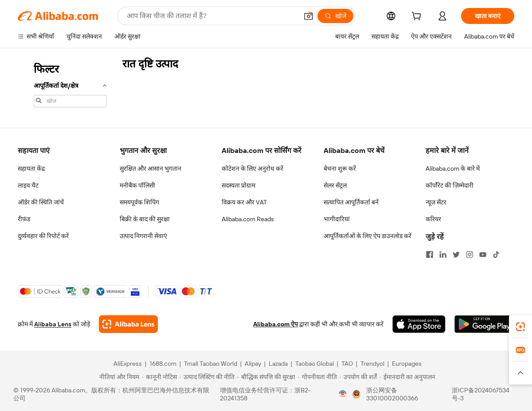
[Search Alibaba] (211, 16)
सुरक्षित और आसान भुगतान (151, 168)
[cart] (418, 17)
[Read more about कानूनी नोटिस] (159, 377)
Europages (407, 364)
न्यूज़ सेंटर (436, 202)
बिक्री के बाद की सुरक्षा (145, 219)
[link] (520, 327)
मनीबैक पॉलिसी (137, 185)
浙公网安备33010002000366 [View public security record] (392, 394)
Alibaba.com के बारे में (453, 168)
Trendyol (372, 364)
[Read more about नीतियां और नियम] (118, 377)
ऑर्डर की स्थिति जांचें (41, 202)
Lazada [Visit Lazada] (278, 364)
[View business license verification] (343, 394)
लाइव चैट (28, 185)
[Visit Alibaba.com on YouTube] (483, 254)
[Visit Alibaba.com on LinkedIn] (443, 254)
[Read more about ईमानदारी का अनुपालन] (407, 377)
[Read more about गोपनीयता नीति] (317, 377)
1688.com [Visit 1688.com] (163, 364)
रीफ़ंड (24, 219)
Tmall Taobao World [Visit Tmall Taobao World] (211, 364)
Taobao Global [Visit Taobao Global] (315, 364)
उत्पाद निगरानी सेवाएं (143, 236)
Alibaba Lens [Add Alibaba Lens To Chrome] (53, 324)
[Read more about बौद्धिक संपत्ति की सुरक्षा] (266, 377)
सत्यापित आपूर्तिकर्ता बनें (351, 202)
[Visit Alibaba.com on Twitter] (456, 254)
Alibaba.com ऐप (276, 324)
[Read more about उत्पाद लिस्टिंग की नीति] (207, 377)
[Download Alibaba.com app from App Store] (419, 324)
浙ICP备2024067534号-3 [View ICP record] (481, 394)
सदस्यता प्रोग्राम (239, 185)
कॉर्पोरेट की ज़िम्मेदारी (450, 185)
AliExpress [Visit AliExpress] (128, 364)
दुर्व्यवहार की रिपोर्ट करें (43, 236)
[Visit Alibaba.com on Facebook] (430, 254)
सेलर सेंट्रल (335, 185)
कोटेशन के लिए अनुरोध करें (252, 168)
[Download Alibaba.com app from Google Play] (484, 324)
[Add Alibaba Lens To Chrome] (128, 324)
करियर (433, 219)
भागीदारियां (337, 219)
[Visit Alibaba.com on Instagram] (469, 254)
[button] (309, 16)
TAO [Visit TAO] (347, 364)
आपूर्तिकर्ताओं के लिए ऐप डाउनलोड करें (368, 236)
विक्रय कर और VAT (244, 202)
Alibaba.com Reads (248, 219)
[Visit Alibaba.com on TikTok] (496, 254)
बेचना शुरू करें (340, 168)
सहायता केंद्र (31, 168)
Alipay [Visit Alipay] (253, 364)
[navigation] (67, 84)
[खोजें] (335, 16)
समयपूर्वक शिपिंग (139, 202)
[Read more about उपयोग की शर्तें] (358, 377)
